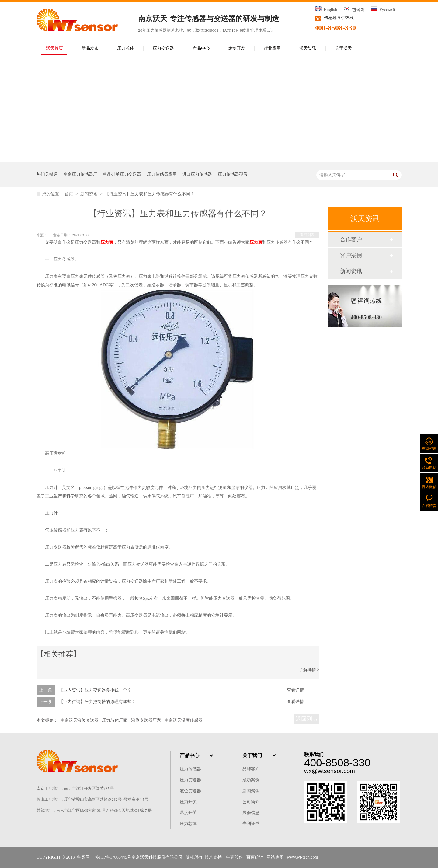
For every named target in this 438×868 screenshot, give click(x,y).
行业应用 (272, 48)
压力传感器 (190, 769)
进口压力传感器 (197, 174)
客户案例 (351, 255)
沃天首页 (54, 48)
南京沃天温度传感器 (183, 720)
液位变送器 (190, 791)
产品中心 (201, 48)
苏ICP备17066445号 (113, 857)
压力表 (107, 242)
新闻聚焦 (251, 791)
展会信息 (251, 813)
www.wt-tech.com (302, 857)
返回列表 (307, 235)
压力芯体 (126, 48)
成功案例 (251, 780)
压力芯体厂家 (115, 720)
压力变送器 (163, 48)
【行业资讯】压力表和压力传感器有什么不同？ (150, 194)
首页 (69, 194)
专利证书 (251, 824)
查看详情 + (297, 690)
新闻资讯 (89, 194)
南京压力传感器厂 (80, 174)
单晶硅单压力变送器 (122, 174)
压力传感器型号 (233, 174)
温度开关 (188, 813)
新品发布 (90, 48)
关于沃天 (343, 48)
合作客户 (351, 239)
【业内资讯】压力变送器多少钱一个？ (95, 690)
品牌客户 (251, 769)
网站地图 (275, 857)
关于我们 (252, 755)
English (326, 10)
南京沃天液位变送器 (79, 720)
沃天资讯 (308, 48)
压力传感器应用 (162, 174)
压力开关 (188, 802)
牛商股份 (235, 857)
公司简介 (251, 802)
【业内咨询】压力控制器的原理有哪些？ (97, 702)
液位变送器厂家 (146, 720)
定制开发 (237, 48)
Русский (383, 10)
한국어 (354, 10)
